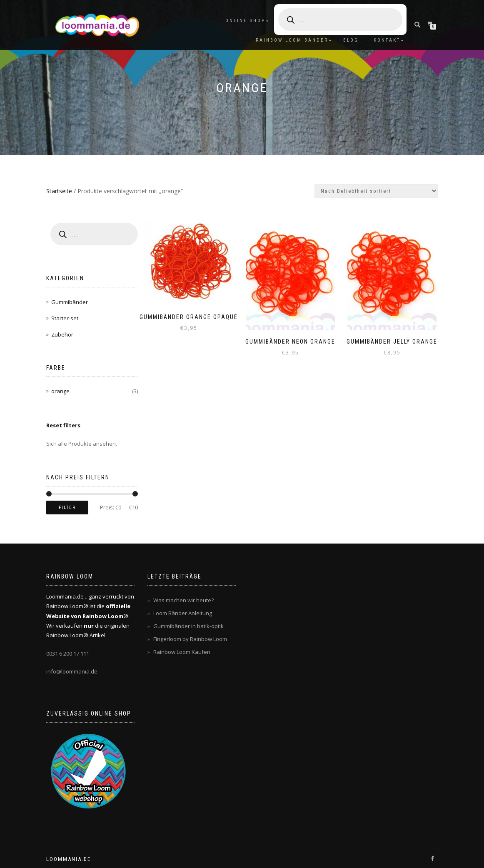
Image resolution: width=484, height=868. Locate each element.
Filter (67, 508)
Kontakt (387, 40)
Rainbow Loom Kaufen (182, 652)
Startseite (59, 191)
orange (60, 391)
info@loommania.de (72, 671)
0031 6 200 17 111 (68, 653)
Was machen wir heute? (183, 600)
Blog (351, 40)
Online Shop (245, 21)
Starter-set (65, 318)
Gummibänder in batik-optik (188, 626)
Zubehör (62, 334)
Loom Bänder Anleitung (183, 613)
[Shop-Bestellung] (376, 191)
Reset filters (63, 425)
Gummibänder (70, 302)
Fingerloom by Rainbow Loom (190, 639)
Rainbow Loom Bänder (292, 40)
